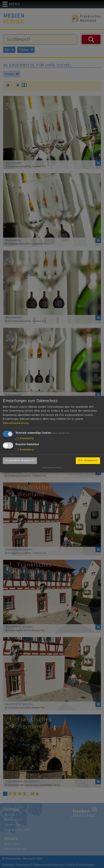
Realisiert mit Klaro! (52, 468)
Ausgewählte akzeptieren (20, 461)
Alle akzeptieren (88, 461)
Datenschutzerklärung (16, 423)
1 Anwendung (24, 438)
